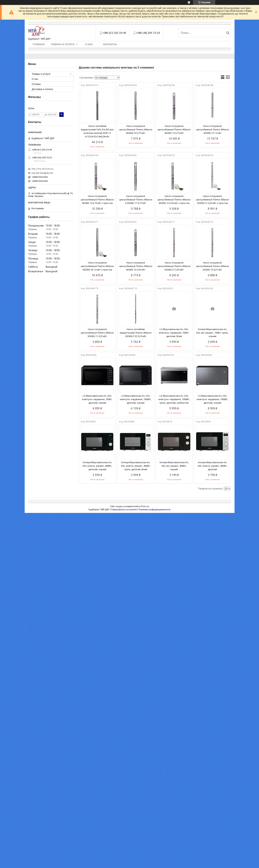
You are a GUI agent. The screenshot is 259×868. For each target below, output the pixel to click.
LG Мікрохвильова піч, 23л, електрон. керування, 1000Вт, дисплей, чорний (136, 399)
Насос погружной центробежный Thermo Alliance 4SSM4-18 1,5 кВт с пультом (97, 266)
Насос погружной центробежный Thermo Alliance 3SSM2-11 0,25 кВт (97, 333)
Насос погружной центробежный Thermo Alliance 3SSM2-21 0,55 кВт (174, 266)
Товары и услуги (63, 44)
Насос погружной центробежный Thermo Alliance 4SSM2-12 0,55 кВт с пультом (174, 200)
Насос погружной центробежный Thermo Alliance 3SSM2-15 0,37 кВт (212, 266)
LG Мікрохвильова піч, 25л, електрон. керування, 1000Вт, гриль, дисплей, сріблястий (174, 399)
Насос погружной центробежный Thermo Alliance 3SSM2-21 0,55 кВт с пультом (212, 200)
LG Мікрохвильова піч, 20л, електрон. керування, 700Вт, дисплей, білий (174, 333)
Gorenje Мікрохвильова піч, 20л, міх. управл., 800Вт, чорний (174, 466)
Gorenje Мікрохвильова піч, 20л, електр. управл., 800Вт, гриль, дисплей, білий (136, 466)
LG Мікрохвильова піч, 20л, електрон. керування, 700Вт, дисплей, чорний (97, 399)
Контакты (110, 44)
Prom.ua (145, 506)
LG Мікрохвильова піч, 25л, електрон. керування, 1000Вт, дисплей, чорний (212, 399)
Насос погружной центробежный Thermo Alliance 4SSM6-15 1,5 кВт (212, 130)
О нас (89, 44)
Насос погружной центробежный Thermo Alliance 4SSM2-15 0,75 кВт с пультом (97, 200)
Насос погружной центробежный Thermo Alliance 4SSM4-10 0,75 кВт (136, 130)
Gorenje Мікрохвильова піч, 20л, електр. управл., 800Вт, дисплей (212, 466)
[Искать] (228, 33)
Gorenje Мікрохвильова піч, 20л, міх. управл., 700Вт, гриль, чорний (212, 333)
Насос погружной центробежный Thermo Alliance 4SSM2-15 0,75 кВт (174, 130)
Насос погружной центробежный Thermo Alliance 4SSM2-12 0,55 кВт (136, 266)
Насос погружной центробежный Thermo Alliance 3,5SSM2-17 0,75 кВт (136, 200)
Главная (39, 44)
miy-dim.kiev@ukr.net (42, 173)
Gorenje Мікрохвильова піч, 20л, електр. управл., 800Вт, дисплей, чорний (97, 466)
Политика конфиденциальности (154, 510)
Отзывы (36, 84)
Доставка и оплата (42, 89)
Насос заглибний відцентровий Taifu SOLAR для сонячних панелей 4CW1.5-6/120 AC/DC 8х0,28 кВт (97, 131)
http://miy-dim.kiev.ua (42, 169)
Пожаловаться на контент (124, 510)
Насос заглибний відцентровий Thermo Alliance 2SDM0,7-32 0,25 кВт (136, 333)
